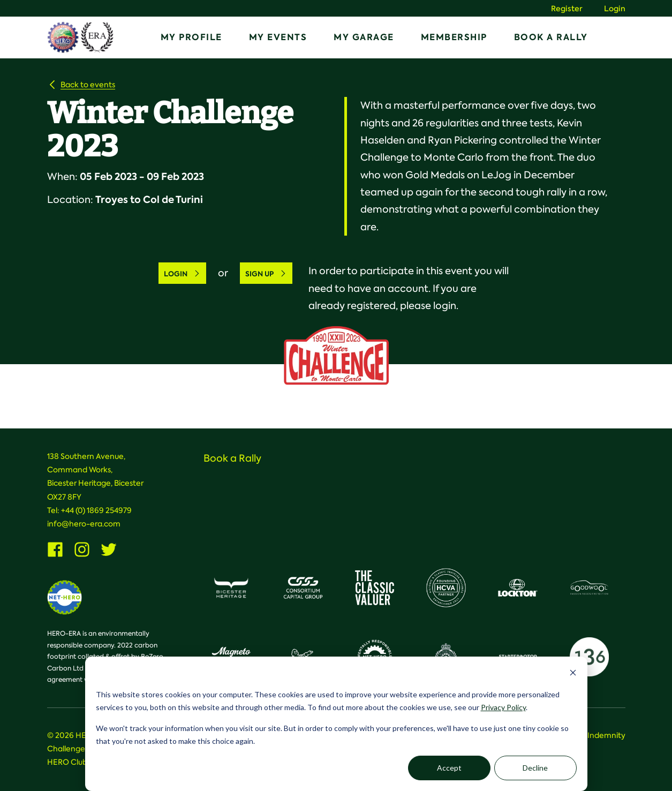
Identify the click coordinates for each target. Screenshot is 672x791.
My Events (278, 37)
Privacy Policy (503, 707)
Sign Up (266, 274)
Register (567, 9)
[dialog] (336, 724)
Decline (535, 768)
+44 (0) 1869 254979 (96, 510)
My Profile (191, 37)
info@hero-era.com (84, 524)
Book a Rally (551, 37)
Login (615, 9)
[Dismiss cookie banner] (573, 674)
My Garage (364, 37)
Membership (454, 37)
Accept (449, 768)
